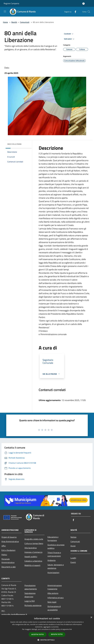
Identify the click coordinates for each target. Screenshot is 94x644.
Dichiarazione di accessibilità (54, 608)
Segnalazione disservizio (30, 595)
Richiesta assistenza (33, 605)
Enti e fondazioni (8, 550)
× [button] (91, 618)
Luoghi (73, 558)
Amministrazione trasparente (55, 587)
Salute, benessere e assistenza (56, 566)
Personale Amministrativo (8, 561)
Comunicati (25, 22)
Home (5, 22)
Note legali (52, 602)
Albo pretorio (53, 593)
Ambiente (52, 560)
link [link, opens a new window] (71, 629)
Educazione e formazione (53, 539)
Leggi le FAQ (30, 601)
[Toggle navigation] (5, 11)
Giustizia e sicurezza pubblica (56, 546)
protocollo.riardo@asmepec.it (14, 614)
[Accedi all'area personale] (84, 4)
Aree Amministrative (10, 541)
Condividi (69, 34)
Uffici (4, 546)
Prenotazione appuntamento (31, 587)
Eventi (73, 562)
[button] (47, 640)
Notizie (73, 537)
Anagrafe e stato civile (34, 539)
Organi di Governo (9, 537)
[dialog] (47, 629)
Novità (14, 22)
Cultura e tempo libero (34, 543)
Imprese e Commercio (33, 552)
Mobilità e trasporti (32, 565)
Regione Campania (11, 3)
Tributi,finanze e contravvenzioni (54, 554)
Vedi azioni (70, 39)
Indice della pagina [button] (14, 144)
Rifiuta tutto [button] (57, 634)
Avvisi (73, 546)
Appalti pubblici (31, 557)
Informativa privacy (56, 598)
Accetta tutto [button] (38, 634)
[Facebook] (74, 12)
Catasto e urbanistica (33, 561)
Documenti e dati (9, 567)
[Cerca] (89, 12)
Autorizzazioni (53, 572)
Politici (4, 555)
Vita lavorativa (31, 548)
